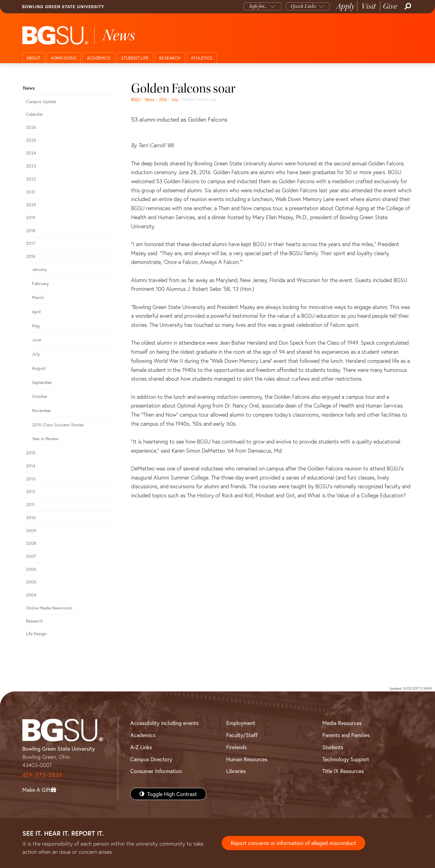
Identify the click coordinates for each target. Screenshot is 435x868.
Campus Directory (151, 759)
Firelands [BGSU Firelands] (237, 747)
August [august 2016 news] (39, 368)
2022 (31, 179)
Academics (99, 58)
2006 (31, 569)
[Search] (407, 6)
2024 (31, 153)
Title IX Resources (343, 771)
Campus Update (41, 101)
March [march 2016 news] (38, 297)
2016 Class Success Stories (58, 425)
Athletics (202, 58)
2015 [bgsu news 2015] (31, 453)
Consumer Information (156, 771)
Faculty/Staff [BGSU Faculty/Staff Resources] (242, 735)
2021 (31, 192)
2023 (31, 166)
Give (390, 6)
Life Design (36, 634)
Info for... (258, 6)
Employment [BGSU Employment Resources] (241, 723)
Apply (346, 6)
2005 (31, 582)
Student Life (135, 58)
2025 (31, 140)
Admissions (64, 58)
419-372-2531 (42, 775)
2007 (31, 556)
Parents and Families (346, 735)
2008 (31, 543)
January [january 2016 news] (39, 269)
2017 (31, 243)
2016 (163, 99)
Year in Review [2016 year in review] (45, 439)
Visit (369, 6)
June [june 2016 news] (37, 340)
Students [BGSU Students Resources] (333, 747)
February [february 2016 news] (40, 283)
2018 (31, 231)
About (33, 58)
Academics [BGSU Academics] (143, 735)
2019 (31, 218)
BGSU (136, 99)
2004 (31, 595)
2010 (31, 517)
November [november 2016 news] (42, 410)
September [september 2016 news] (42, 382)
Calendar (34, 114)
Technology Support (346, 759)
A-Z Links (141, 747)
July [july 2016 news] (175, 99)
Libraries (236, 771)
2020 (31, 205)
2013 (31, 479)
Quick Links (303, 6)
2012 (31, 491)
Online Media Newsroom (49, 608)
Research (170, 58)
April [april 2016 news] (36, 312)
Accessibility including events (164, 723)
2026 (31, 127)
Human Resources (247, 759)
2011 (30, 504)
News (150, 99)
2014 (31, 466)
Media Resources (342, 723)
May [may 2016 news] (36, 326)
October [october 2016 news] (40, 396)
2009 (31, 530)
